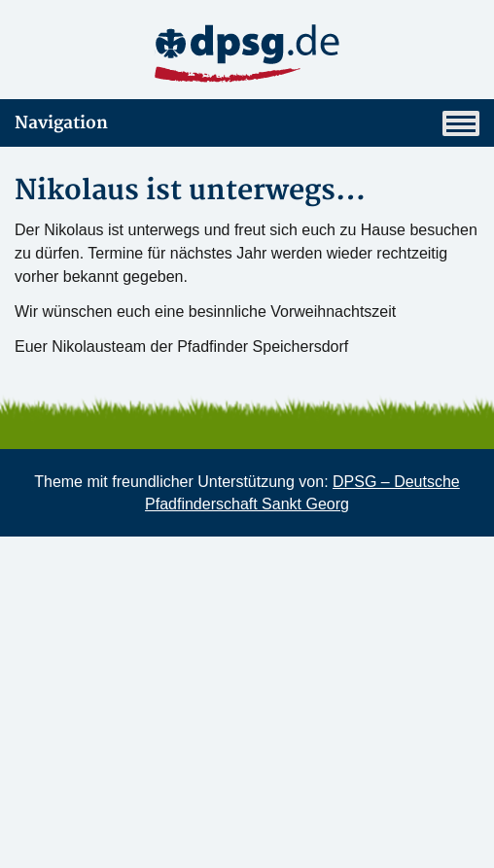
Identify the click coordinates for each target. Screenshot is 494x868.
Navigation (247, 123)
